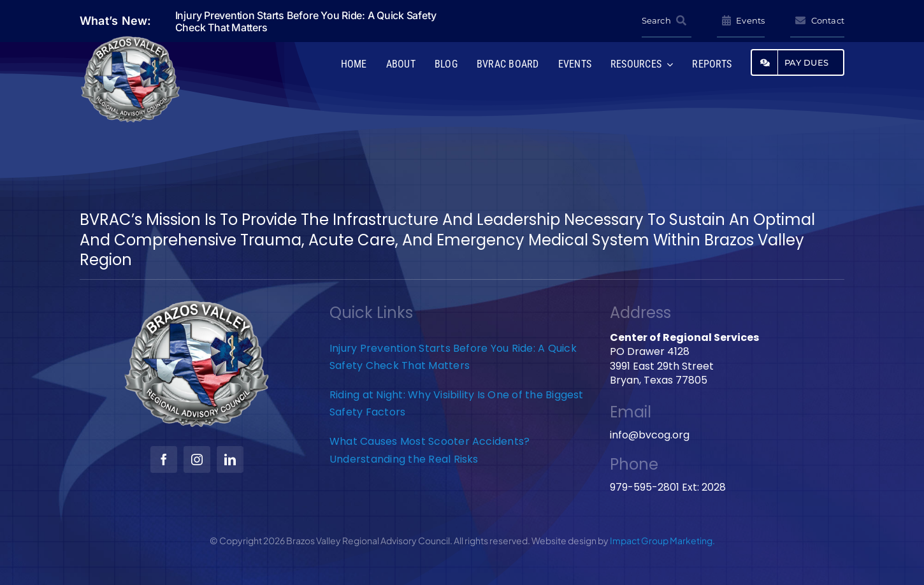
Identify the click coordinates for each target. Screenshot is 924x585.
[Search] (667, 21)
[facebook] (164, 459)
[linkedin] (230, 459)
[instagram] (197, 459)
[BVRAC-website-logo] (131, 40)
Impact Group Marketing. (662, 540)
